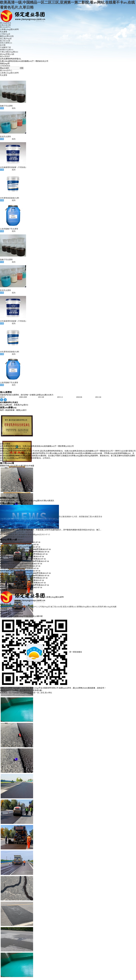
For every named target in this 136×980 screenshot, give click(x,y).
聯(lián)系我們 (98, 607)
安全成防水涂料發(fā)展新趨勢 (16, 537)
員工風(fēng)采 (6, 39)
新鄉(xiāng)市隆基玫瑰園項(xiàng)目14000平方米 (24, 554)
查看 (2, 108)
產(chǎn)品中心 (6, 70)
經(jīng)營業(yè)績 (7, 54)
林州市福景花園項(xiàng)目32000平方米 (20, 547)
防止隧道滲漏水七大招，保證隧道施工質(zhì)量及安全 (81, 516)
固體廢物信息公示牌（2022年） (17, 532)
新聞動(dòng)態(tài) (84, 607)
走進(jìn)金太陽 (19, 607)
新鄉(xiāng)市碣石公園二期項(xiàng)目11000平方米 (25, 552)
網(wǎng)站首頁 (6, 607)
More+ (25, 503)
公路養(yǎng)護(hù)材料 (9, 29)
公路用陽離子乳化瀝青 (9, 229)
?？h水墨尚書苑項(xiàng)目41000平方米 (19, 545)
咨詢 (14, 108)
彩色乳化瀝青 (5, 137)
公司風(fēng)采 (44, 607)
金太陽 (3, 45)
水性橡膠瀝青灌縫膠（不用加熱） (14, 167)
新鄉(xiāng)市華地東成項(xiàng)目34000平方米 (23, 559)
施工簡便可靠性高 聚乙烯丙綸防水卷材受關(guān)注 (25, 534)
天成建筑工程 (5, 47)
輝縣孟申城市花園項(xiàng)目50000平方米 (21, 564)
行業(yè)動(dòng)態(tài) (9, 52)
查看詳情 (4, 460)
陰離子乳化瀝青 (6, 106)
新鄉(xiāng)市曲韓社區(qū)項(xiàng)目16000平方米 (24, 561)
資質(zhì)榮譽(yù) (69, 607)
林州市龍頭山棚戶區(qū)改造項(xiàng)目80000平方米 (25, 549)
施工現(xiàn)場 (56, 607)
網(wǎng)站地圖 (110, 607)
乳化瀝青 (4, 32)
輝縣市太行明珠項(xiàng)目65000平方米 (20, 542)
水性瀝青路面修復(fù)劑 (10, 198)
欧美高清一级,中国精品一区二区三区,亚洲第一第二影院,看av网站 (26, 693)
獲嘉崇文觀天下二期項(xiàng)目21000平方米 (22, 556)
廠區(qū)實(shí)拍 (7, 36)
